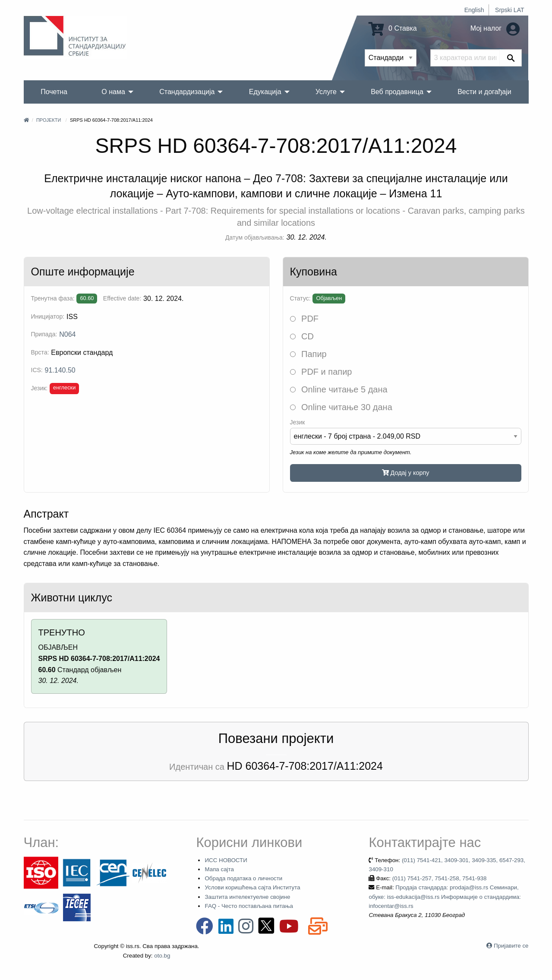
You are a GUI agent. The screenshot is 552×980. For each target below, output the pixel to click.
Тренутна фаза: (53, 298)
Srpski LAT (509, 10)
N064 (67, 334)
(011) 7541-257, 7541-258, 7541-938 (440, 878)
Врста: (40, 352)
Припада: (44, 334)
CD (302, 336)
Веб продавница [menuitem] (397, 92)
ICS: (37, 370)
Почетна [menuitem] (54, 92)
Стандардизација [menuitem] (187, 92)
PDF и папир (321, 372)
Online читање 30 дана (341, 407)
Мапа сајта (219, 869)
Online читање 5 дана (339, 389)
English (474, 10)
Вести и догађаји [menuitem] (484, 92)
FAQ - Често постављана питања (249, 906)
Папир (308, 354)
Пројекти (49, 120)
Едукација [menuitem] (265, 92)
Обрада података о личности (243, 878)
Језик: (39, 388)
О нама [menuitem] (113, 92)
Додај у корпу (406, 473)
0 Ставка (393, 28)
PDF (304, 319)
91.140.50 (60, 370)
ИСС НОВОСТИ (226, 860)
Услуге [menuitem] (326, 92)
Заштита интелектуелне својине (247, 897)
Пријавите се (511, 946)
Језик (298, 422)
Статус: (300, 298)
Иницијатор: (48, 316)
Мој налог (495, 28)
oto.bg (162, 956)
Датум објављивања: (255, 237)
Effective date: (122, 298)
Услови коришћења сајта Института (252, 887)
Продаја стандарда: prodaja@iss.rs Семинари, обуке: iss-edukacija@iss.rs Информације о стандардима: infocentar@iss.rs (445, 897)
